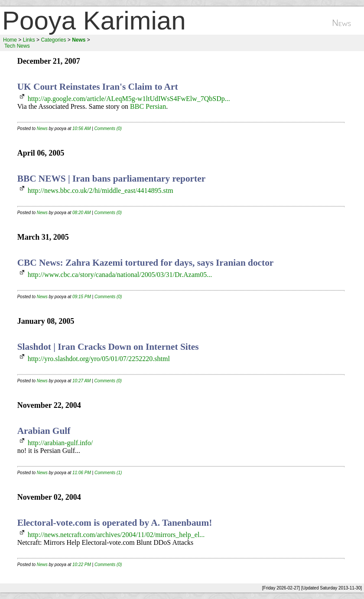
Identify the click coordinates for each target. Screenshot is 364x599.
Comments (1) (108, 473)
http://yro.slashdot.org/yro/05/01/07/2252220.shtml (99, 359)
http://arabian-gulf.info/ (60, 443)
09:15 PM (82, 297)
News (42, 129)
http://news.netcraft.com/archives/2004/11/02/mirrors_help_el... (116, 535)
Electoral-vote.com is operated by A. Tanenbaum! (115, 523)
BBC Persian (148, 106)
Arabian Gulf (44, 431)
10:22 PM (82, 565)
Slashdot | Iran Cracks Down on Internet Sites (108, 347)
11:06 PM (82, 473)
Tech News (17, 46)
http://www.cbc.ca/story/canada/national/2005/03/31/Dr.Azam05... (120, 275)
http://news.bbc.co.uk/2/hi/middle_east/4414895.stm (101, 190)
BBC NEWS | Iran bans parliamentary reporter (111, 179)
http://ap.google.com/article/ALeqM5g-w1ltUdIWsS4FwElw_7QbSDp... (129, 99)
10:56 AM (81, 129)
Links (29, 40)
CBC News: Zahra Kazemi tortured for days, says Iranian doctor (146, 263)
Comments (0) (108, 129)
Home (10, 40)
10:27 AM (81, 381)
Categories (53, 40)
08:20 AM (81, 213)
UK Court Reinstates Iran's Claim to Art (98, 87)
